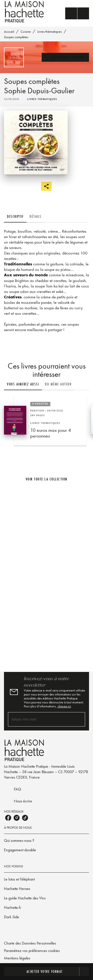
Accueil (9, 32)
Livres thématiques (49, 32)
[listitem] (8, 818)
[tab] (15, 217)
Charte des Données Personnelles (30, 943)
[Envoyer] (79, 719)
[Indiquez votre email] (40, 719)
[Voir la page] (46, 576)
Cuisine (26, 32)
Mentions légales (17, 958)
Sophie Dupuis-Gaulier (39, 91)
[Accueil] (25, 12)
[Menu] (77, 13)
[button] (65, 57)
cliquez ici (64, 706)
